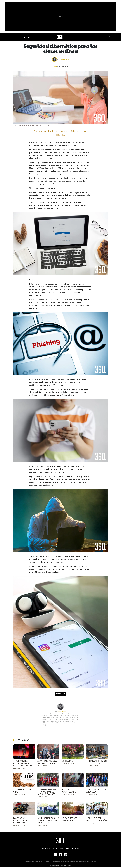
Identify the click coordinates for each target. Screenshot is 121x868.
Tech (55, 67)
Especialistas (75, 849)
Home (44, 849)
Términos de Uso (55, 865)
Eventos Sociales (53, 849)
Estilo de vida (65, 849)
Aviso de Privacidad (66, 865)
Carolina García (64, 59)
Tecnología (60, 694)
